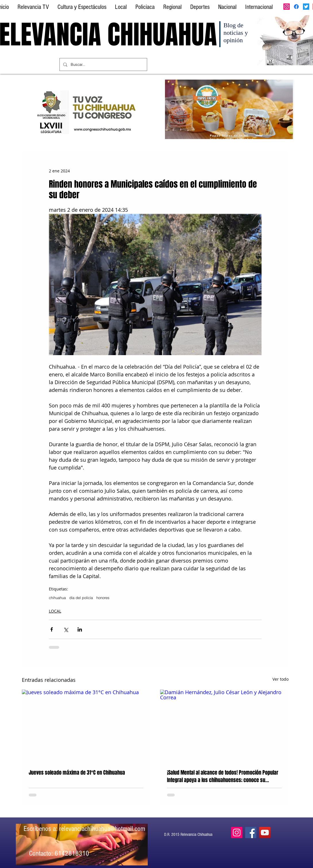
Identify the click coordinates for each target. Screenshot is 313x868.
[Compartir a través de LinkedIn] (80, 629)
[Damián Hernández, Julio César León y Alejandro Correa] (224, 726)
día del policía (81, 598)
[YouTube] (265, 833)
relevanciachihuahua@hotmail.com (102, 829)
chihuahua (57, 598)
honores (103, 598)
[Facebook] (296, 7)
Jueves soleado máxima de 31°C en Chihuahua (77, 773)
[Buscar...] (103, 65)
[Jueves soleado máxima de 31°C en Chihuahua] (86, 726)
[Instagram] (287, 7)
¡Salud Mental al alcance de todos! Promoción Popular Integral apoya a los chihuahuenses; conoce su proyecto (223, 776)
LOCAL (55, 611)
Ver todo (281, 679)
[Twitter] (306, 7)
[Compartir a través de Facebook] (52, 629)
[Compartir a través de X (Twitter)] (66, 629)
